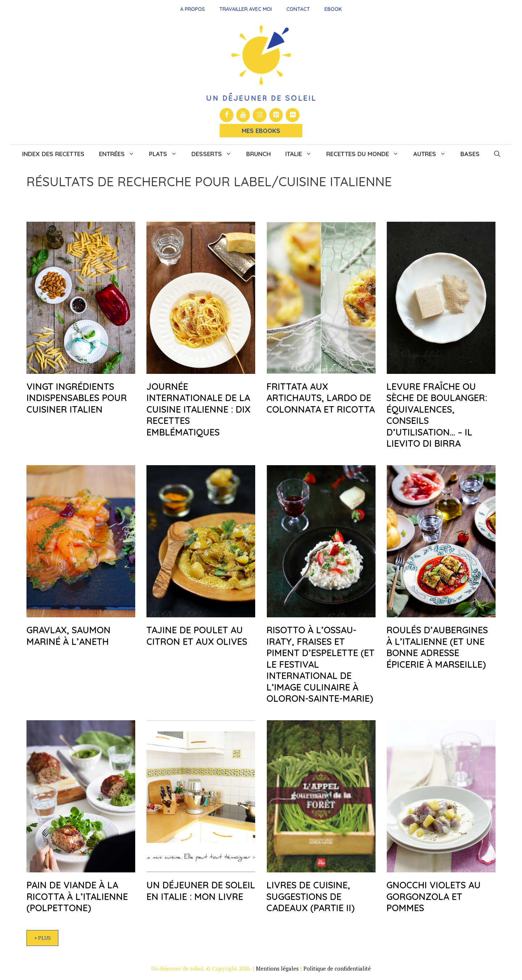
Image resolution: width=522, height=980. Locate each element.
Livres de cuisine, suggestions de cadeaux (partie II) (310, 896)
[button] (497, 154)
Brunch (258, 154)
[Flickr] (293, 115)
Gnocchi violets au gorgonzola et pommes (434, 896)
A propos (192, 9)
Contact (298, 9)
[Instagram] (260, 115)
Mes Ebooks (261, 131)
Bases (470, 154)
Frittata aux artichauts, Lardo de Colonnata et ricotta (321, 398)
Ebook (333, 9)
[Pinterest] (276, 115)
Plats (167, 154)
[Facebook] (227, 115)
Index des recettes (53, 154)
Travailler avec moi (246, 9)
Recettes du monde (366, 154)
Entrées (120, 154)
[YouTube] (243, 115)
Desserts (215, 154)
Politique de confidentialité (337, 968)
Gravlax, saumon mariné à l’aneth (69, 635)
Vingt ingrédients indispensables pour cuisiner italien (77, 398)
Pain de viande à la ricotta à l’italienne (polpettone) (77, 896)
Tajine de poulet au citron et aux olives (197, 635)
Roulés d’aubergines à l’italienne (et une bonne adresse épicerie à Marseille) (437, 647)
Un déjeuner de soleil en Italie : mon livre (201, 891)
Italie (302, 154)
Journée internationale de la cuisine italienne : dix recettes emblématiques (198, 409)
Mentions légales (277, 968)
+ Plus (42, 938)
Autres (433, 154)
